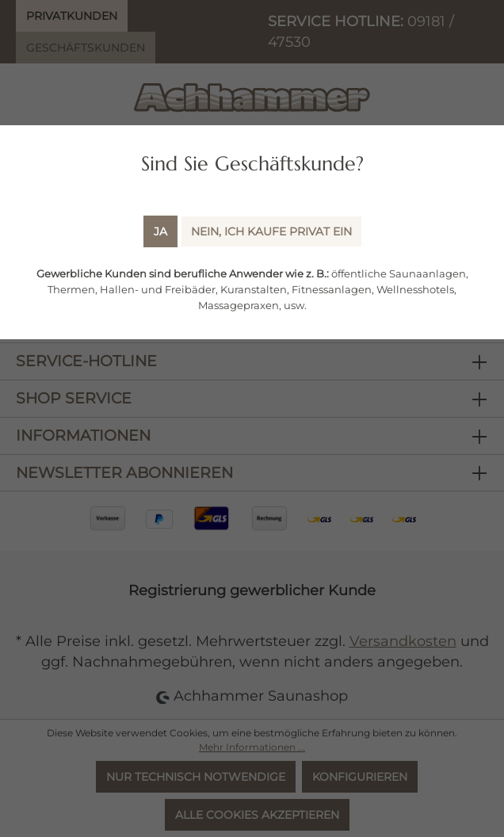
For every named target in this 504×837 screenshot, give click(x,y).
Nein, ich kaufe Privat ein (271, 231)
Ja (160, 231)
